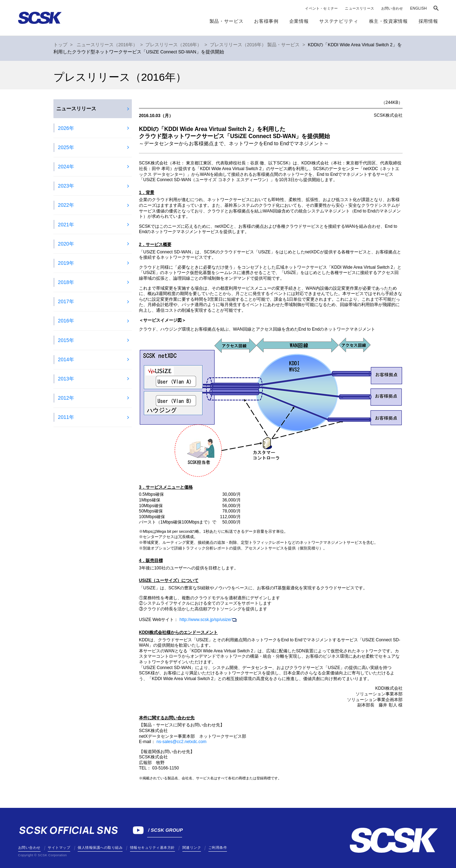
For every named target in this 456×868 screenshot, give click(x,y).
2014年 (66, 359)
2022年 (66, 205)
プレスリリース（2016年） (173, 45)
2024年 (66, 167)
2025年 (66, 147)
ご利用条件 (218, 848)
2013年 (66, 379)
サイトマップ (59, 848)
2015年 (66, 340)
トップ (60, 45)
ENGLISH (418, 8)
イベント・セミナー (321, 8)
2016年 (66, 321)
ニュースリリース (359, 8)
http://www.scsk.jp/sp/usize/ (206, 620)
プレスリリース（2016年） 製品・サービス (255, 45)
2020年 (66, 244)
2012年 (66, 398)
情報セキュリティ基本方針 (152, 848)
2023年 (66, 186)
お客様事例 (266, 21)
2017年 (66, 301)
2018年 (66, 282)
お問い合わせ (392, 8)
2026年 (66, 128)
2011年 (66, 417)
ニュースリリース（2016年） (107, 45)
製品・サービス (227, 21)
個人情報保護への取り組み (100, 848)
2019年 (66, 263)
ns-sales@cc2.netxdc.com (181, 742)
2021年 (66, 225)
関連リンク (192, 848)
